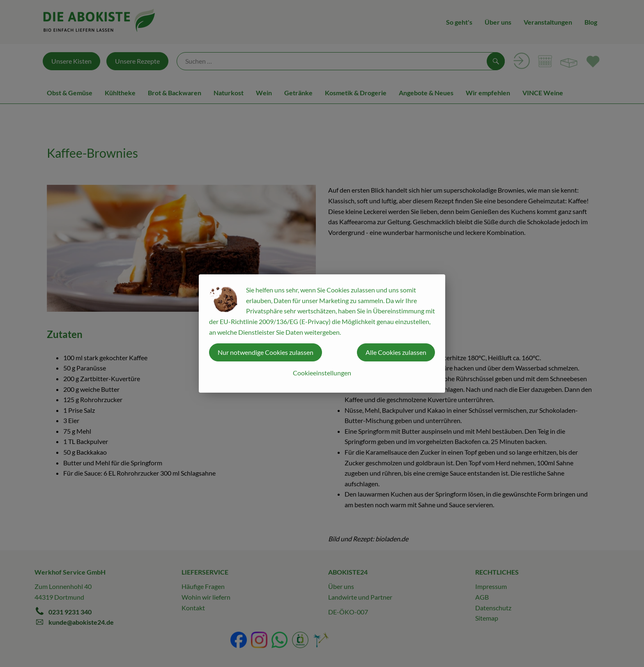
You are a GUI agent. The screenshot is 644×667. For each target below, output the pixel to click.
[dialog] (322, 333)
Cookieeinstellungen (322, 373)
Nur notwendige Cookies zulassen (266, 352)
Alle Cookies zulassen (396, 352)
